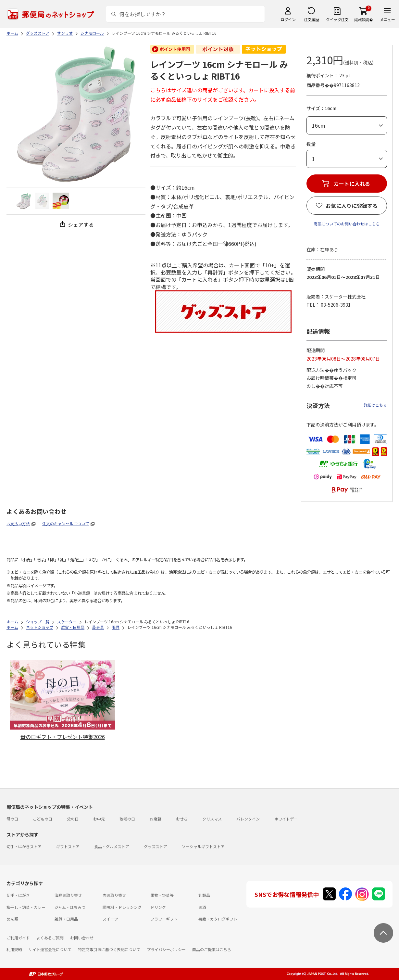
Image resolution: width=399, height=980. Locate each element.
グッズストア (156, 846)
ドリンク (158, 907)
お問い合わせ (82, 938)
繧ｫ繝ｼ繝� (363, 19)
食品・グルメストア (112, 846)
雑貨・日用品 (66, 919)
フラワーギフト (164, 919)
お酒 (202, 907)
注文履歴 (311, 19)
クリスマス (212, 819)
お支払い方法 (18, 523)
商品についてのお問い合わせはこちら (347, 224)
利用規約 (14, 949)
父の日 (73, 819)
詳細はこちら (375, 405)
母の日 (12, 819)
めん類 (12, 919)
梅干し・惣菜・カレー (26, 907)
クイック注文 (337, 19)
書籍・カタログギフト (218, 919)
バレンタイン (248, 819)
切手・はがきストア (24, 846)
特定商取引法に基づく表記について (109, 949)
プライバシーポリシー (166, 949)
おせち (182, 819)
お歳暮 (156, 819)
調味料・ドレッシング (122, 907)
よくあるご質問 (50, 938)
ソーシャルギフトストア (203, 846)
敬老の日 (127, 819)
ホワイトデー (286, 819)
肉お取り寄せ (114, 895)
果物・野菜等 (162, 895)
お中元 (99, 819)
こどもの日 (43, 819)
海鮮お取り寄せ (68, 895)
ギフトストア (68, 846)
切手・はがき (18, 895)
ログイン (288, 19)
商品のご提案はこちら (212, 949)
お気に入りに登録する (352, 206)
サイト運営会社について (50, 949)
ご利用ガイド (18, 938)
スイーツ (110, 919)
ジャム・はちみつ (70, 907)
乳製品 (204, 895)
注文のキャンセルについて (66, 523)
